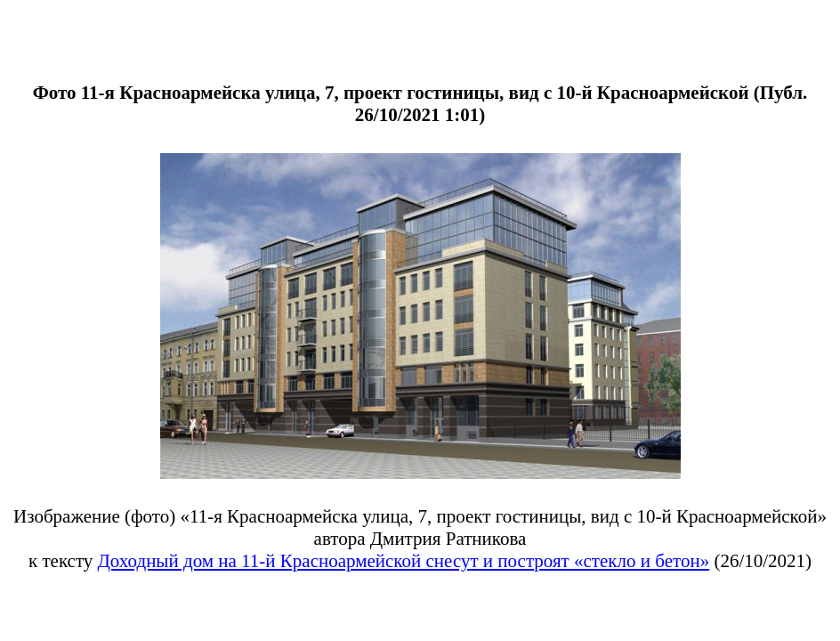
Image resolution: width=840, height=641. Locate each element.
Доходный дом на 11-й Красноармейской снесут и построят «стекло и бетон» (404, 561)
